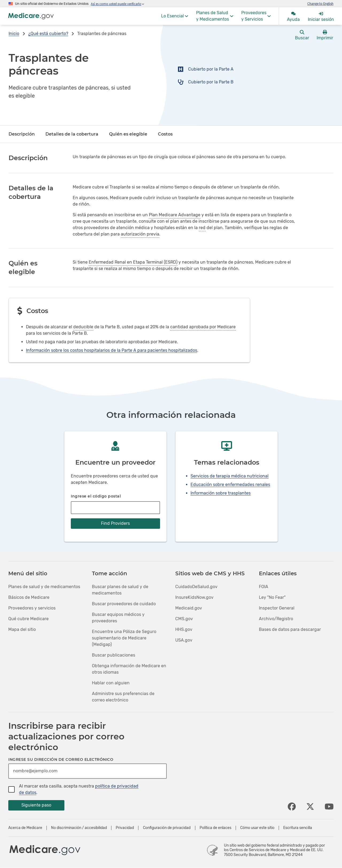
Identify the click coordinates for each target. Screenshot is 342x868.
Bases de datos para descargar (290, 629)
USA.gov (184, 640)
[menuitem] (175, 16)
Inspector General (277, 608)
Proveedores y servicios (32, 608)
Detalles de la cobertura (72, 134)
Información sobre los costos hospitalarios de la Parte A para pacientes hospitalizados (112, 350)
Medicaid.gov (189, 608)
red (202, 228)
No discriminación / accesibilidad (79, 828)
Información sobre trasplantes (221, 493)
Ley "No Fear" (272, 597)
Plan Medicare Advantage (175, 215)
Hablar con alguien (111, 683)
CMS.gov (184, 619)
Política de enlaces (215, 828)
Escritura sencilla (298, 828)
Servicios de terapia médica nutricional (230, 476)
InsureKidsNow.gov (194, 597)
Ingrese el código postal (96, 496)
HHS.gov (184, 629)
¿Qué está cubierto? (48, 34)
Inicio (14, 34)
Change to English (320, 3)
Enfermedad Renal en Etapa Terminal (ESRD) (133, 262)
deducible (83, 327)
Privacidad (125, 828)
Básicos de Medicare (29, 597)
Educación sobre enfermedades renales (230, 485)
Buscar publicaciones (114, 655)
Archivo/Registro (276, 619)
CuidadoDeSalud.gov (196, 587)
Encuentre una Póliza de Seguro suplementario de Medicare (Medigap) (124, 638)
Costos (165, 134)
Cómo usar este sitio (257, 828)
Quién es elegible (128, 134)
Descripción (22, 134)
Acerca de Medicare (25, 828)
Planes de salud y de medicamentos (44, 587)
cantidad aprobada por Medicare (203, 327)
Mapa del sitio (22, 629)
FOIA (264, 587)
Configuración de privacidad (167, 828)
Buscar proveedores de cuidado (124, 604)
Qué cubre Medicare (28, 619)
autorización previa (140, 234)
